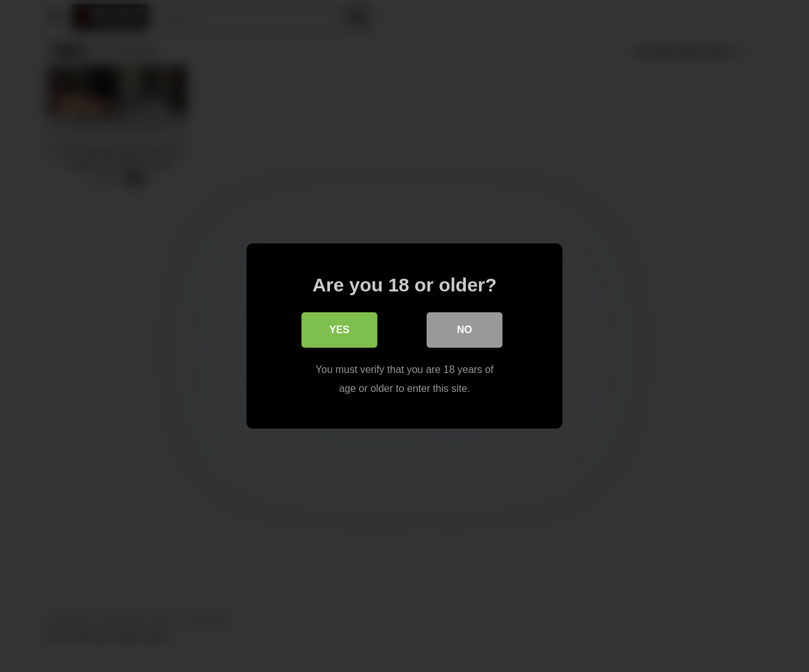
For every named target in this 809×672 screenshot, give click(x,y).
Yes (339, 330)
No (465, 330)
